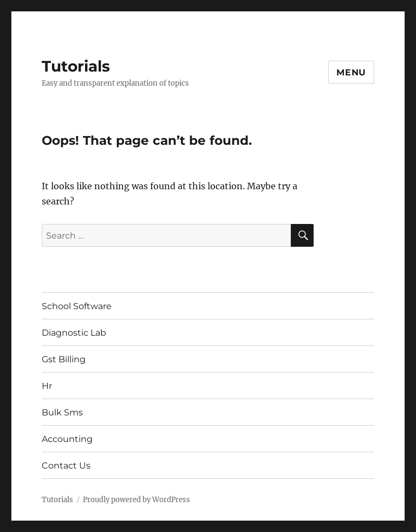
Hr (47, 386)
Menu (351, 72)
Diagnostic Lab (74, 333)
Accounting (67, 439)
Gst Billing (64, 359)
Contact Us (66, 466)
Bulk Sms (62, 412)
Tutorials (76, 66)
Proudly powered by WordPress (136, 500)
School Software (77, 306)
